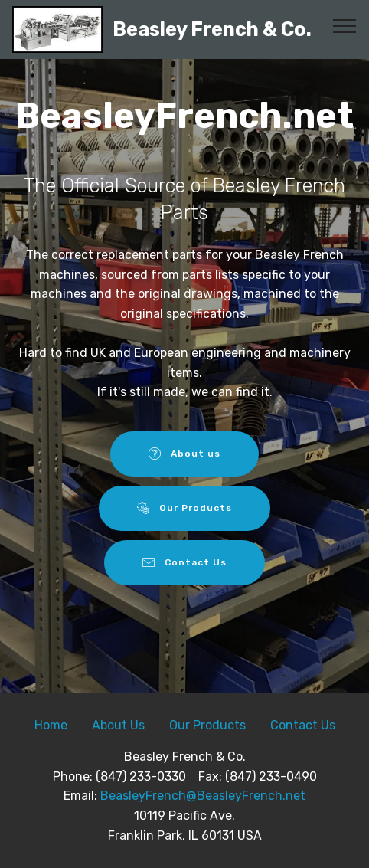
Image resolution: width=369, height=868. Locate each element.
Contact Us (185, 563)
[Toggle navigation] (345, 25)
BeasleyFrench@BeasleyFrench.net (203, 796)
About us (185, 454)
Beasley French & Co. (212, 29)
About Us (118, 725)
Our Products (185, 508)
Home (51, 725)
